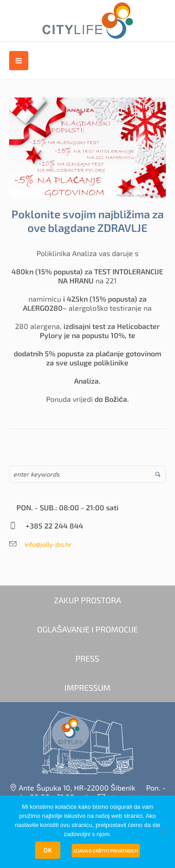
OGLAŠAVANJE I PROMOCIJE (87, 629)
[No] (164, 832)
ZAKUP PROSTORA (87, 600)
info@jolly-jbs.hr (45, 544)
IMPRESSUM (87, 688)
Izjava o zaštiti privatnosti (106, 851)
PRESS (87, 658)
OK (48, 850)
